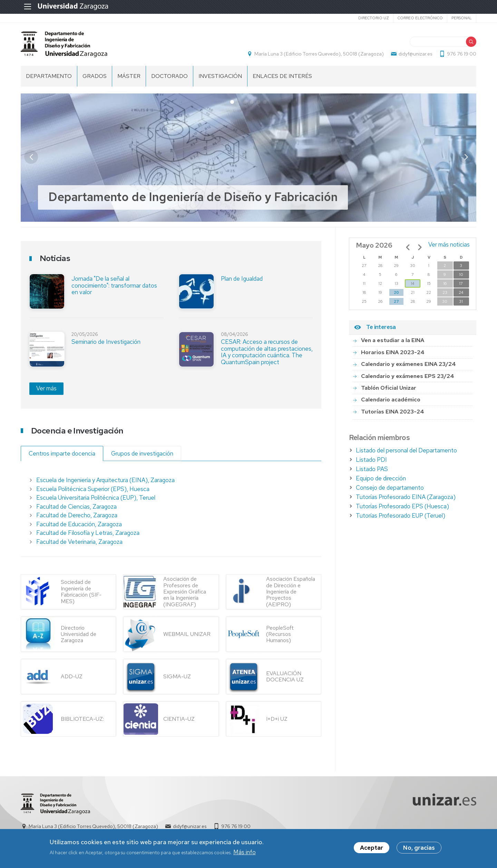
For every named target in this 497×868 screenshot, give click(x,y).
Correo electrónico (420, 18)
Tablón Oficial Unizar (389, 388)
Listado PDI (371, 460)
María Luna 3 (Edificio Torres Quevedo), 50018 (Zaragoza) (319, 54)
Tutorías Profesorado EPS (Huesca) (402, 506)
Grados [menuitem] (95, 76)
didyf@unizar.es (415, 54)
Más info (245, 852)
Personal (462, 18)
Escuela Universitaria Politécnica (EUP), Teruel (96, 498)
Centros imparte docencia (62, 453)
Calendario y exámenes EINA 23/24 (408, 364)
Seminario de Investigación (106, 342)
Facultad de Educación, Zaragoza (79, 524)
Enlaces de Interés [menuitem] (282, 76)
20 (396, 292)
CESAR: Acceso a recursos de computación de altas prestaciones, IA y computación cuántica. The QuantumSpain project (267, 352)
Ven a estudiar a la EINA (393, 340)
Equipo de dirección (381, 478)
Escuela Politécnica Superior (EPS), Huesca (93, 489)
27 (396, 301)
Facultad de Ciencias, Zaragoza (76, 507)
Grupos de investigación (142, 453)
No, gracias (419, 848)
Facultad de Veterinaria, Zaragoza (79, 542)
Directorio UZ (374, 18)
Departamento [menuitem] (49, 76)
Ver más (46, 388)
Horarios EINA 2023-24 (393, 352)
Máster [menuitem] (129, 76)
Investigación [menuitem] (220, 76)
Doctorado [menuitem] (169, 76)
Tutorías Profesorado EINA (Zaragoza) (406, 497)
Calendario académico (391, 400)
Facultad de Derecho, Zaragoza (77, 515)
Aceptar (372, 848)
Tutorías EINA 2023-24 (393, 412)
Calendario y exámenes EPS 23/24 (408, 376)
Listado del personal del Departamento (406, 450)
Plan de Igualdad (242, 279)
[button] (466, 157)
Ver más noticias (449, 245)
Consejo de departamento (390, 488)
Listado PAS (372, 469)
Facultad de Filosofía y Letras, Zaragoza (88, 533)
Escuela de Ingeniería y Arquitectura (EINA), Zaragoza (105, 480)
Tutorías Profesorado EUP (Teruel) (401, 516)
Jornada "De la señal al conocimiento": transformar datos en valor (114, 285)
